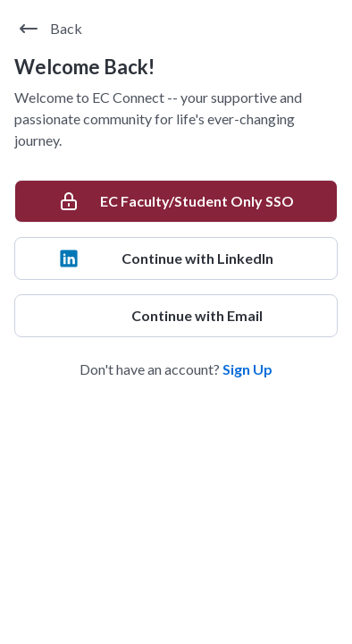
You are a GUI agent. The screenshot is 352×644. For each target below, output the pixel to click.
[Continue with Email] (176, 316)
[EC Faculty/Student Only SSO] (176, 201)
